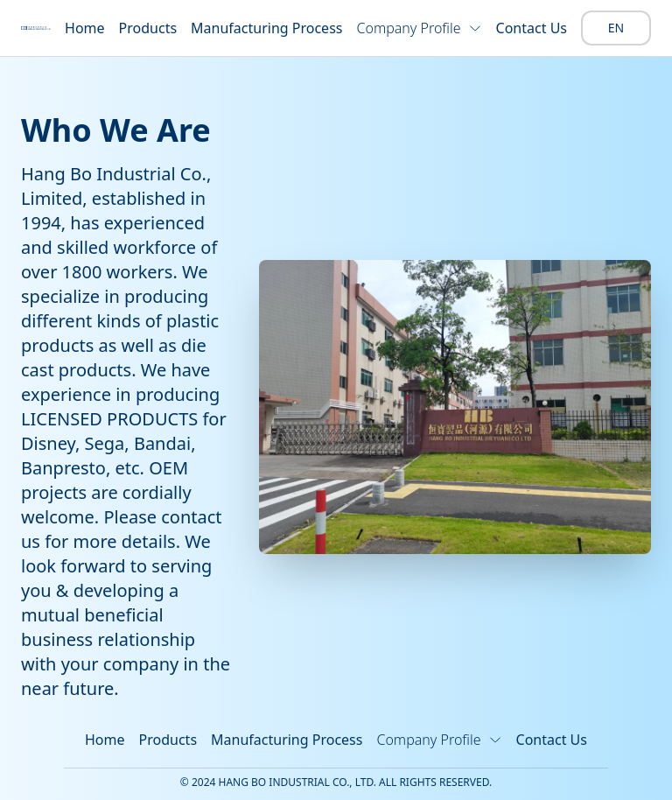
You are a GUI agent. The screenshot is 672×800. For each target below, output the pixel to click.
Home (85, 28)
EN (616, 28)
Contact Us (532, 28)
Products (148, 28)
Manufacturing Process (266, 28)
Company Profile (419, 28)
